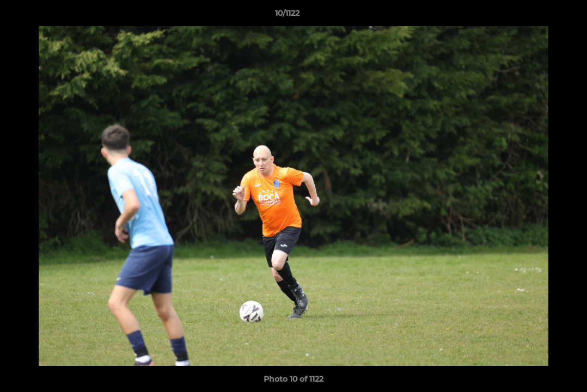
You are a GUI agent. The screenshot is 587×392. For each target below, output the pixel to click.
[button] (541, 16)
